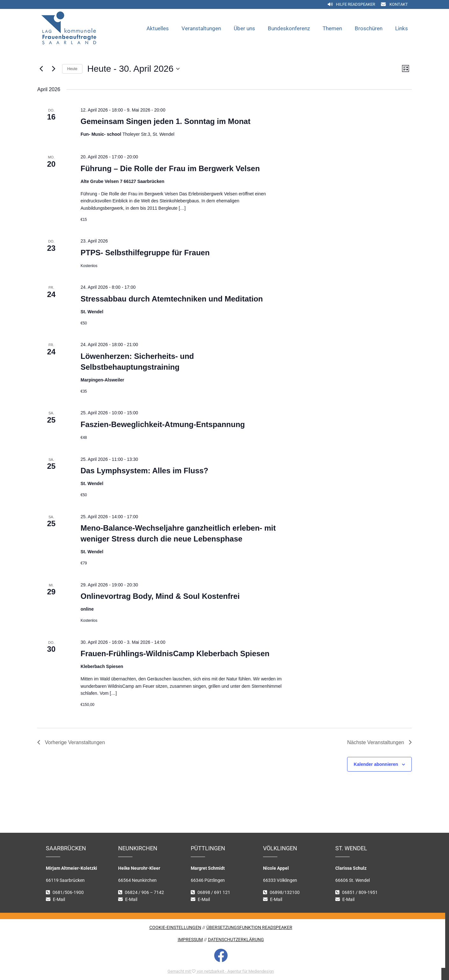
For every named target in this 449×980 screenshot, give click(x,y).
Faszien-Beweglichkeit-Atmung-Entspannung (163, 424)
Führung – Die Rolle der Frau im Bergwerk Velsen (170, 168)
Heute (72, 69)
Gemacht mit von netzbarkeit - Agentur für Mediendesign (221, 971)
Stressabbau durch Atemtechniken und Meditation (172, 299)
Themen (332, 28)
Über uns (244, 28)
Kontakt (399, 4)
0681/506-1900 (68, 893)
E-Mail (59, 900)
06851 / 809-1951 (360, 893)
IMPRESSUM (190, 940)
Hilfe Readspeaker (356, 4)
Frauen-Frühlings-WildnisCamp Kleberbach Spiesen (175, 653)
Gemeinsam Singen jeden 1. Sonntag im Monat (165, 121)
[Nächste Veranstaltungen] (53, 69)
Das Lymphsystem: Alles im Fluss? (144, 471)
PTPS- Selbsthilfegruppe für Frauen (145, 253)
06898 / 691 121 (214, 893)
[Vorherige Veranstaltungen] (41, 69)
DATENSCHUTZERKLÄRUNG (236, 940)
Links (402, 28)
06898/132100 (285, 893)
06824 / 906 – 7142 (144, 893)
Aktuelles (158, 28)
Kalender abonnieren (376, 764)
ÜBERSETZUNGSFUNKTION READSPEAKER (249, 928)
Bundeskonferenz (289, 28)
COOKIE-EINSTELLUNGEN (175, 928)
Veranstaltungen (201, 28)
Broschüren (369, 28)
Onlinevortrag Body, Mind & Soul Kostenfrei (160, 596)
